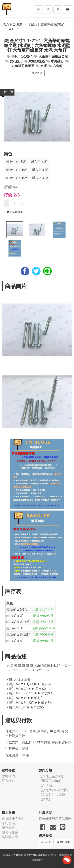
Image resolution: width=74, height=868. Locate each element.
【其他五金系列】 (52, 776)
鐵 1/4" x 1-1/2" (16, 162)
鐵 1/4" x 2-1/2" (16, 170)
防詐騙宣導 (10, 837)
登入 (21, 819)
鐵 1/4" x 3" (40, 170)
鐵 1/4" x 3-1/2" (16, 178)
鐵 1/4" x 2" (39, 162)
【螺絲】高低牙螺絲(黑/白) (47, 25)
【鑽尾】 (45, 799)
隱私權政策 (10, 832)
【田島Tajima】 (51, 781)
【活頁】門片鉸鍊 (52, 795)
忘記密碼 (8, 823)
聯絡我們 (8, 776)
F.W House (13, 25)
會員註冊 (8, 819)
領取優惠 (63, 842)
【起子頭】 (47, 785)
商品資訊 (37, 73)
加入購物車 (15, 212)
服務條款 (8, 828)
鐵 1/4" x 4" (40, 178)
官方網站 (8, 781)
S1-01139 (14, 29)
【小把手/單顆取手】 (54, 790)
